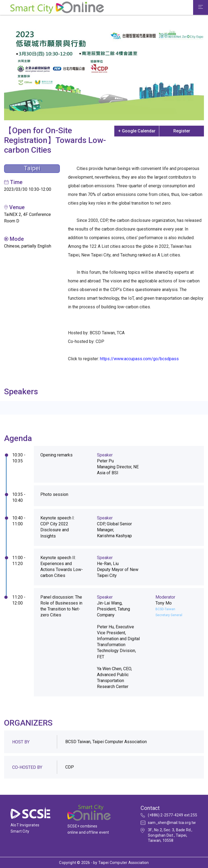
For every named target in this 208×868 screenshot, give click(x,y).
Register (182, 131)
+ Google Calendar (137, 131)
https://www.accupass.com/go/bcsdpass (139, 359)
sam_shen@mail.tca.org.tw (172, 823)
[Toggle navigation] (201, 8)
